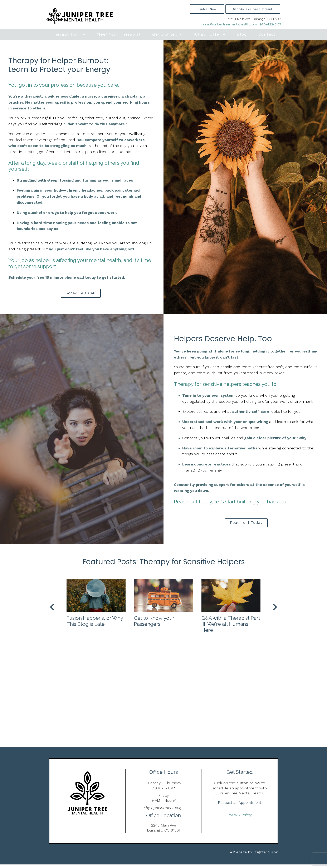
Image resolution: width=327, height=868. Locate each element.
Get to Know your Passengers (154, 625)
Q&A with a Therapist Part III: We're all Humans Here (231, 628)
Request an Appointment (240, 807)
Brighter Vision (266, 856)
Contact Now (207, 9)
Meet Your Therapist (119, 34)
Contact (267, 34)
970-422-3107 (270, 24)
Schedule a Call (81, 294)
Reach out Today (246, 525)
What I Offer (208, 34)
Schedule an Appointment (253, 9)
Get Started (165, 34)
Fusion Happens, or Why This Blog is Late (95, 625)
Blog (242, 34)
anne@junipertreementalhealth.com (230, 24)
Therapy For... (66, 34)
